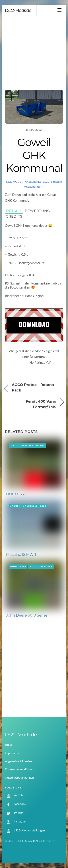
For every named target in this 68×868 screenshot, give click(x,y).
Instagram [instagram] (16, 821)
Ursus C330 (16, 494)
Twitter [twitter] (14, 813)
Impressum (12, 753)
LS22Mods (14, 182)
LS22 (46, 181)
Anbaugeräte (33, 181)
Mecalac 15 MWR (21, 555)
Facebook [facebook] (16, 804)
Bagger (15, 506)
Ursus (40, 445)
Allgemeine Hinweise (18, 761)
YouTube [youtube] (15, 795)
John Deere (18, 567)
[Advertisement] (34, 52)
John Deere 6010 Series (27, 615)
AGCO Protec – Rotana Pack (33, 387)
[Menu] (59, 10)
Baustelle (30, 506)
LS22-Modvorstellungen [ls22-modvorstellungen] (25, 830)
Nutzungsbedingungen (19, 777)
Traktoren (26, 445)
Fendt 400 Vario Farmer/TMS (41, 404)
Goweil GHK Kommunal (34, 155)
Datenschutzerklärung (19, 769)
